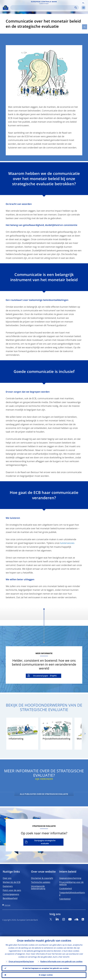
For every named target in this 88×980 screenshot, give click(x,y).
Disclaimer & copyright (42, 878)
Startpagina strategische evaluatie (45, 842)
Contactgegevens (11, 894)
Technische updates (41, 882)
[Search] (43, 8)
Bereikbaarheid (10, 898)
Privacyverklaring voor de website (71, 883)
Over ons (7, 878)
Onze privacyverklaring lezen (21, 961)
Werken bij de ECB (12, 882)
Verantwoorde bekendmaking (38, 887)
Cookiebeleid (65, 888)
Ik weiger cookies (46, 975)
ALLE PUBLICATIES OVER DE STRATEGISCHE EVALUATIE (44, 794)
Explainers (8, 886)
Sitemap (7, 905)
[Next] (85, 734)
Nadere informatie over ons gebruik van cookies (61, 961)
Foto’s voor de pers (12, 890)
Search (76, 8)
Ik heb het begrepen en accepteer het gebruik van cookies (46, 968)
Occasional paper (41, 676)
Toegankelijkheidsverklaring (72, 894)
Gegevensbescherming (70, 878)
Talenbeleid (65, 899)
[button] (83, 3)
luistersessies (67, 543)
